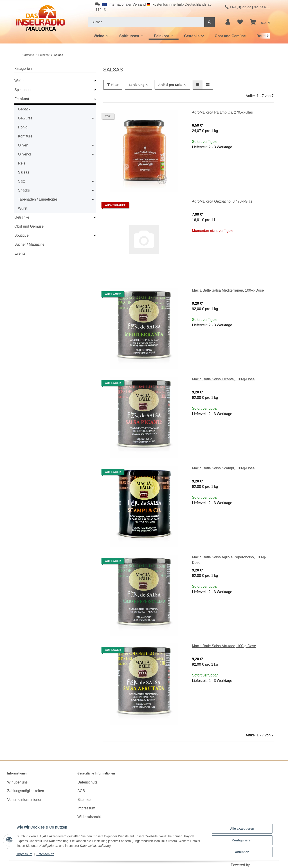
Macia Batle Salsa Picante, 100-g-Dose (223, 379)
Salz (21, 181)
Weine (19, 81)
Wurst (23, 208)
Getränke (22, 217)
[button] (228, 22)
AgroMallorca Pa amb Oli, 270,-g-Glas (222, 112)
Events (20, 253)
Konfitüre (25, 136)
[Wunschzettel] (240, 22)
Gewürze (25, 118)
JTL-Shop (259, 865)
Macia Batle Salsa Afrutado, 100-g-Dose (224, 646)
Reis (22, 163)
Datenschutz (87, 782)
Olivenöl (25, 154)
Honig (23, 127)
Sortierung (136, 85)
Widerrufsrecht (89, 817)
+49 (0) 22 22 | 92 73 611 (247, 7)
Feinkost (22, 99)
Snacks (24, 190)
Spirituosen (23, 90)
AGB (81, 791)
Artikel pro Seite (170, 85)
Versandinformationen (25, 800)
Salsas (24, 172)
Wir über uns (17, 782)
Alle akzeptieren (242, 829)
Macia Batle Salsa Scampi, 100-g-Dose (223, 468)
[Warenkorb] (260, 22)
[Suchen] (146, 22)
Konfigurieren (242, 840)
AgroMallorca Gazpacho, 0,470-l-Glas (222, 201)
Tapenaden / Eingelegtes (38, 199)
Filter (113, 85)
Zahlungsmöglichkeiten (26, 791)
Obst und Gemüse (29, 226)
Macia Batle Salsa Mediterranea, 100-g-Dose (228, 290)
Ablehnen (242, 852)
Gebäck (24, 109)
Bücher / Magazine (29, 244)
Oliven (23, 145)
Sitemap (84, 800)
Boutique (21, 235)
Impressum (86, 808)
